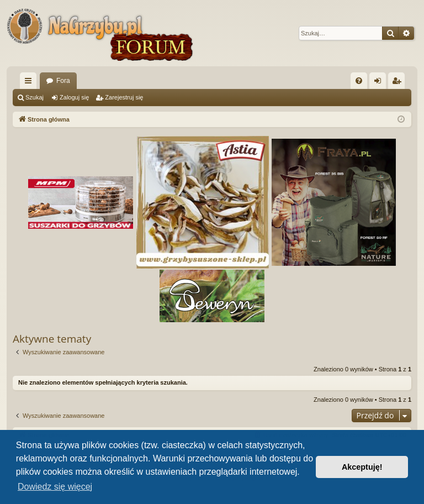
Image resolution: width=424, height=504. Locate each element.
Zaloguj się (74, 97)
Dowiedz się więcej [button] (55, 487)
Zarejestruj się (124, 97)
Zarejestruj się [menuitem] (399, 83)
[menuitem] (359, 81)
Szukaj (35, 97)
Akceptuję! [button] (362, 467)
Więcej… (30, 83)
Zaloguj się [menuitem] (380, 83)
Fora (63, 81)
